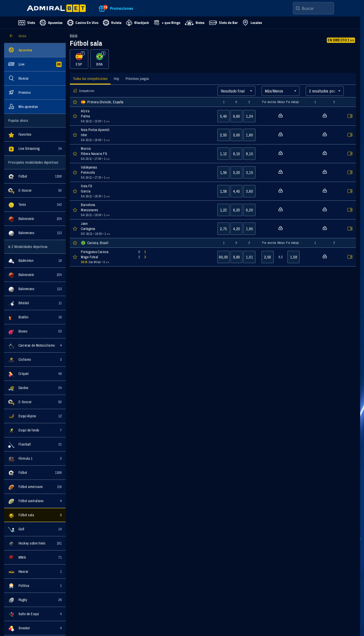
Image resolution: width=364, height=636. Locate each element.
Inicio (74, 35)
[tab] (90, 79)
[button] (75, 91)
